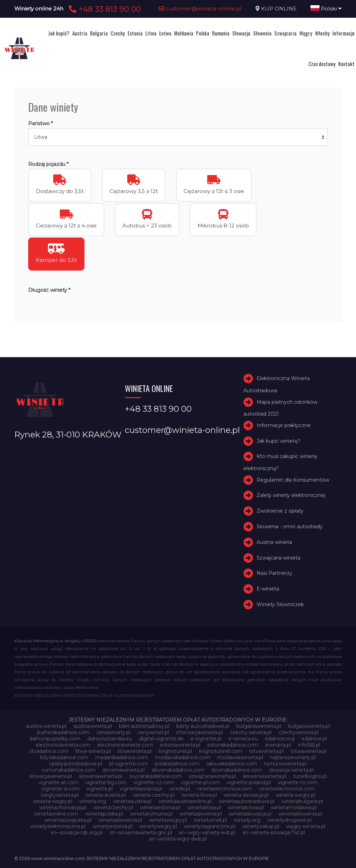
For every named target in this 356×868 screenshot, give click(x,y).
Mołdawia (184, 33)
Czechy (118, 33)
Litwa (151, 33)
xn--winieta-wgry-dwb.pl (178, 839)
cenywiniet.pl (153, 732)
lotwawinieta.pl (309, 751)
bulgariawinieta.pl (309, 726)
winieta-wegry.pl (296, 795)
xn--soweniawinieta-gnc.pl (141, 833)
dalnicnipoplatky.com (55, 739)
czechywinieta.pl (298, 732)
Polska (203, 33)
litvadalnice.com (49, 751)
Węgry (306, 33)
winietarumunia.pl (151, 814)
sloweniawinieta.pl (101, 776)
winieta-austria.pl (106, 795)
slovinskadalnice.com (237, 770)
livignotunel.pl (175, 751)
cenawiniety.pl (113, 732)
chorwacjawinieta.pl (199, 732)
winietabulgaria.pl (302, 801)
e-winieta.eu (243, 739)
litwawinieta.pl (135, 751)
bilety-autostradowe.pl (203, 726)
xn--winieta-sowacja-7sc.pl (274, 833)
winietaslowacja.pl (250, 814)
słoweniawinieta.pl (265, 776)
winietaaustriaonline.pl (185, 801)
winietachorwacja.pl (63, 807)
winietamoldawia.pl (294, 807)
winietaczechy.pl (113, 807)
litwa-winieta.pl (93, 751)
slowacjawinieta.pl (51, 776)
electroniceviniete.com (125, 745)
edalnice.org (280, 739)
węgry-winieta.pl (306, 826)
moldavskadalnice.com (183, 757)
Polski (326, 9)
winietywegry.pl (158, 826)
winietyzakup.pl (261, 826)
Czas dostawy (322, 64)
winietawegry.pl (168, 820)
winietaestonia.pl (160, 807)
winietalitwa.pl (204, 807)
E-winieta (268, 589)
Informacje (343, 33)
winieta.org (93, 801)
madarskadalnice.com (122, 757)
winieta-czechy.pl (154, 795)
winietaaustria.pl (132, 801)
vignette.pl (100, 789)
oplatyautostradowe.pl (76, 764)
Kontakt (346, 64)
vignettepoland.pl (141, 789)
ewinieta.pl (278, 745)
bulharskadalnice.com (63, 732)
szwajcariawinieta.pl (212, 776)
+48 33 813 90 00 (104, 9)
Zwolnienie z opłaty (280, 511)
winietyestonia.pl (112, 826)
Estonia (135, 33)
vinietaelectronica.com (225, 789)
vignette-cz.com (154, 782)
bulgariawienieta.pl (259, 726)
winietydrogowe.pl (289, 820)
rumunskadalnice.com (69, 770)
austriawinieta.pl (93, 726)
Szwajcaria (285, 33)
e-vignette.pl (206, 739)
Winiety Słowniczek (280, 604)
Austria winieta (274, 542)
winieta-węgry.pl (53, 801)
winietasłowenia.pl (120, 820)
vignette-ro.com (298, 782)
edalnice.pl (314, 739)
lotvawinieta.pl (266, 751)
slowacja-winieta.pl (291, 770)
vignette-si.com (60, 789)
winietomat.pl (211, 820)
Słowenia (262, 33)
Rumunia (221, 33)
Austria (80, 33)
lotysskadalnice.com (64, 757)
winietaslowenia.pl (300, 814)
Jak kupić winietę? (278, 441)
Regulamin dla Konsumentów (293, 480)
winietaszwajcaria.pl (68, 820)
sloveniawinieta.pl (124, 770)
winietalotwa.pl (246, 807)
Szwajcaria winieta (278, 558)
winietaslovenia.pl (201, 814)
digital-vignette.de (161, 739)
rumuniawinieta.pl (285, 764)
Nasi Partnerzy (274, 573)
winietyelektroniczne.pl (58, 826)
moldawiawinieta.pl (240, 757)
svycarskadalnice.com (156, 776)
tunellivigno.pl (310, 776)
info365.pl (309, 745)
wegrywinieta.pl (60, 795)
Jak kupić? (59, 33)
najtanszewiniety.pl (293, 757)
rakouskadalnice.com (232, 764)
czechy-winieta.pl (251, 732)
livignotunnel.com (221, 751)
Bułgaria (99, 33)
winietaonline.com (56, 814)
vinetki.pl (180, 789)
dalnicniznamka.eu (110, 739)
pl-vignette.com (129, 764)
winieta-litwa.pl (199, 795)
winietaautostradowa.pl (246, 801)
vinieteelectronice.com (287, 789)
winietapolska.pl (104, 814)
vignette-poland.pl (249, 782)
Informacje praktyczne (284, 425)
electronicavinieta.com (63, 745)
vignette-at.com (58, 782)
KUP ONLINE (279, 9)
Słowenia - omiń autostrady (290, 527)
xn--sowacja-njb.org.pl (77, 833)
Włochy (322, 33)
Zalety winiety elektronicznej (291, 495)
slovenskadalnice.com (178, 770)
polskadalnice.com (177, 764)
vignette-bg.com (106, 782)
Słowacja (241, 33)
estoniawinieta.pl (180, 745)
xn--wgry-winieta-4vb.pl (207, 833)
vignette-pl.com (200, 782)
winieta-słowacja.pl (246, 795)
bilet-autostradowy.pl (144, 726)
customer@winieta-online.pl (200, 9)
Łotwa (165, 33)
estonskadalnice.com (233, 745)
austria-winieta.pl (46, 726)
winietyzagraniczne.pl (210, 826)
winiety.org (247, 820)
